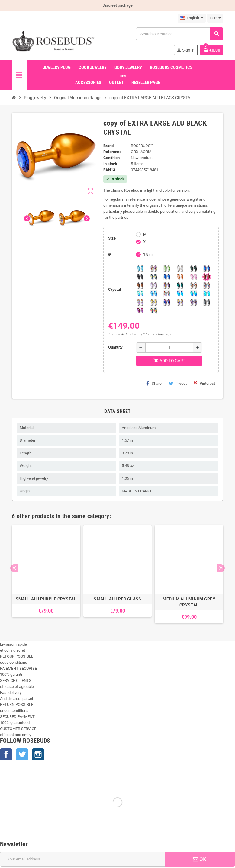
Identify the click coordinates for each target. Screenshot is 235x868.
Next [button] (221, 568)
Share (154, 383)
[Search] (179, 34)
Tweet (178, 383)
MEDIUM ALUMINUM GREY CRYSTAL (189, 602)
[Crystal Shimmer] (153, 302)
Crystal (114, 289)
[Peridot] (193, 294)
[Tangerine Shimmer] (167, 294)
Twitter (22, 754)
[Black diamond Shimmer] (180, 294)
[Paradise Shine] (180, 302)
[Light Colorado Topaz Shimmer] (153, 294)
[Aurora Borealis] (153, 268)
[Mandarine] (180, 277)
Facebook (6, 754)
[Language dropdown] (192, 18)
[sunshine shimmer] (193, 285)
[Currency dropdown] (215, 18)
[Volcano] (167, 285)
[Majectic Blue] (167, 277)
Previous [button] (14, 568)
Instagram (38, 754)
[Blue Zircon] (180, 285)
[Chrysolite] (167, 268)
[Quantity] (169, 347)
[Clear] (180, 268)
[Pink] (193, 277)
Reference (112, 152)
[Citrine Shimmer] (207, 285)
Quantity (115, 347)
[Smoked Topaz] (140, 285)
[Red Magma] (207, 277)
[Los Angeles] (153, 277)
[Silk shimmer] (140, 302)
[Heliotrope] (207, 268)
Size (112, 238)
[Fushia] (140, 311)
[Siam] (140, 294)
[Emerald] (193, 268)
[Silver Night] (207, 302)
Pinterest (204, 383)
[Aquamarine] (140, 268)
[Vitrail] (153, 311)
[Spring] (153, 285)
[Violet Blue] (167, 302)
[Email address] (82, 859)
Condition (111, 158)
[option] (46, 574)
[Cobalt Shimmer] (207, 294)
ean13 (109, 170)
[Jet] (140, 277)
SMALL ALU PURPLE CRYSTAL (46, 599)
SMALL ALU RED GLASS (117, 599)
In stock (110, 164)
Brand (108, 146)
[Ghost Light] (193, 302)
